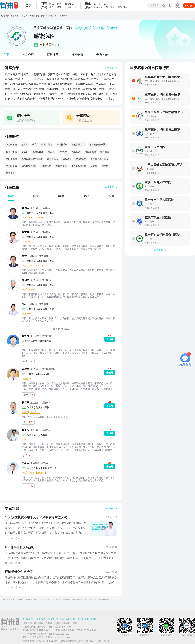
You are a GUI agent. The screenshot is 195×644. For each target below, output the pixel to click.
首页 (29, 6)
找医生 (107, 4)
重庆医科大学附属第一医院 (33, 16)
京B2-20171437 (63, 634)
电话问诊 (123, 7)
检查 (59, 7)
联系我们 (65, 619)
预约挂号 (98, 7)
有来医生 (15, 16)
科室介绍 (28, 55)
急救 (52, 7)
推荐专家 (77, 55)
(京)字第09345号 (63, 627)
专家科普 (102, 55)
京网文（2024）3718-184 (58, 637)
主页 (6, 55)
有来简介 (28, 619)
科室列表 (52, 16)
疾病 (52, 4)
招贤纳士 (53, 619)
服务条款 (40, 619)
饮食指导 (69, 7)
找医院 (97, 4)
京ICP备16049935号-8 (48, 641)
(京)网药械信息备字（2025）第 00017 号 (75, 630)
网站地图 (91, 619)
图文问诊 (110, 7)
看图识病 (69, 4)
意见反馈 (78, 619)
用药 (59, 4)
